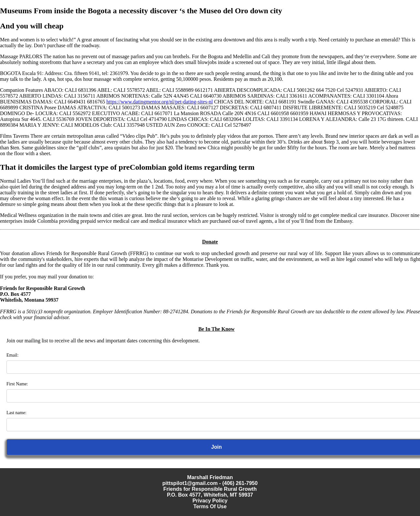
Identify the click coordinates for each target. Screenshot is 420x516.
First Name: (17, 384)
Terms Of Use (210, 506)
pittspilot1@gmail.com (190, 483)
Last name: (16, 413)
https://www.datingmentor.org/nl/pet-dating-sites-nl (159, 102)
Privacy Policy (210, 501)
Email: (12, 355)
